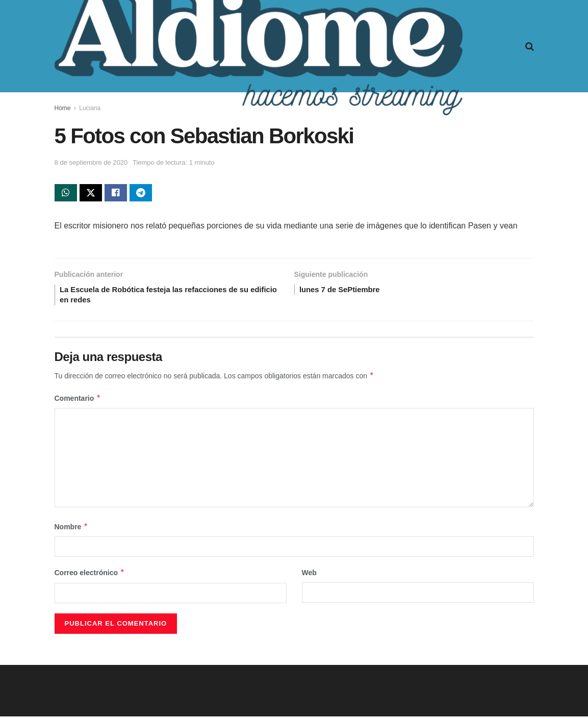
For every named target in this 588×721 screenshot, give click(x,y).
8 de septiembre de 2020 (91, 162)
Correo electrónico (90, 577)
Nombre (71, 531)
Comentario (78, 403)
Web (309, 577)
